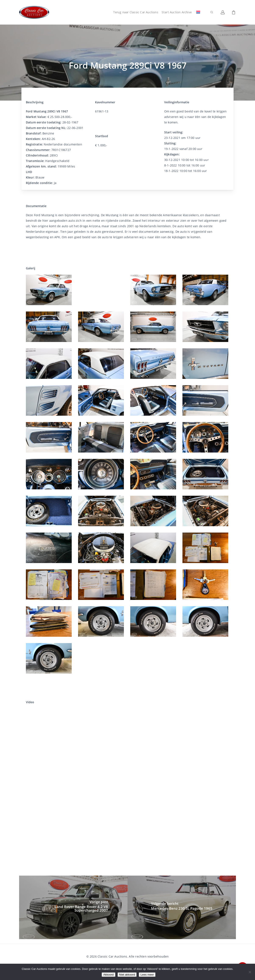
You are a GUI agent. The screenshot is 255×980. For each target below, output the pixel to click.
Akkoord (109, 975)
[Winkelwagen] (234, 12)
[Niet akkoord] (250, 972)
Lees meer (147, 975)
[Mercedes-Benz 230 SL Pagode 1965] (182, 907)
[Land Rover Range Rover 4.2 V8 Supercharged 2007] (73, 907)
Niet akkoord (127, 975)
